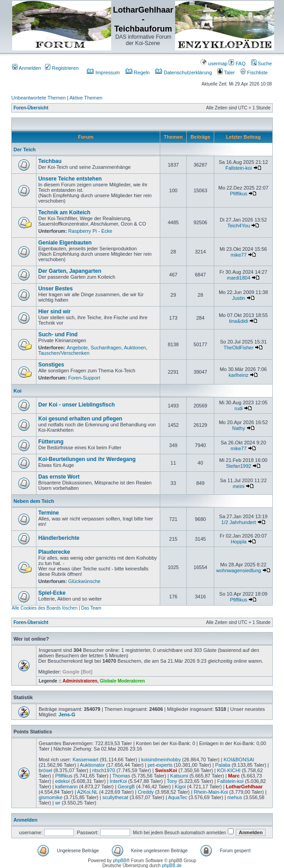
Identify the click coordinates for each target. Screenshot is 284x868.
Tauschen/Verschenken (64, 353)
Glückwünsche (85, 581)
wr (58, 803)
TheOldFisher (239, 348)
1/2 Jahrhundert (239, 522)
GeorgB (126, 787)
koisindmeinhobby (161, 759)
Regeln (138, 72)
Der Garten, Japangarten (70, 271)
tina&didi (239, 321)
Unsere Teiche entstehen (70, 179)
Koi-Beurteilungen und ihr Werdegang (87, 459)
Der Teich (25, 149)
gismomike (51, 797)
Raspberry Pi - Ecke (90, 231)
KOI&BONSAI (239, 759)
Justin (239, 298)
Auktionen (135, 348)
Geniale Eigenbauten (65, 243)
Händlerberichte (59, 538)
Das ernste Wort (59, 477)
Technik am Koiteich (64, 212)
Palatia (223, 765)
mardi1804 (239, 278)
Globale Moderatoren (122, 681)
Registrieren (62, 68)
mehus (235, 797)
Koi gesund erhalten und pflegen (80, 419)
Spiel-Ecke (52, 593)
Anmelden (27, 68)
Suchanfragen (106, 348)
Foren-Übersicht (31, 108)
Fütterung (51, 442)
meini (239, 486)
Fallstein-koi (239, 168)
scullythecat (115, 797)
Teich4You (239, 226)
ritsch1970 (104, 770)
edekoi (62, 781)
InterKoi (118, 781)
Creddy (146, 792)
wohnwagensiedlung (239, 570)
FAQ (237, 63)
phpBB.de (172, 866)
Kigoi (180, 787)
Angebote (77, 348)
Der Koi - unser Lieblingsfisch (77, 405)
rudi (239, 408)
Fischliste (254, 72)
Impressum (103, 72)
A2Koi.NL (87, 792)
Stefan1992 (239, 466)
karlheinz (239, 375)
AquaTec (178, 797)
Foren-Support (84, 378)
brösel (45, 770)
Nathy (239, 428)
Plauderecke (54, 552)
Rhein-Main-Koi (211, 792)
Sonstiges (51, 365)
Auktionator (92, 765)
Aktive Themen (86, 98)
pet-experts (160, 765)
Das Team (91, 608)
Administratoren (80, 681)
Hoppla (239, 542)
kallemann (66, 787)
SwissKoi (166, 770)
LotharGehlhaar (244, 787)
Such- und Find (58, 335)
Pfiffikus (239, 194)
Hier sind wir (54, 312)
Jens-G (67, 714)
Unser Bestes (56, 289)
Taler (226, 72)
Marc (234, 776)
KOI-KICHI (229, 770)
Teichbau (50, 161)
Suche (261, 63)
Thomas (121, 776)
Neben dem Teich (34, 501)
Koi (18, 391)
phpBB (120, 861)
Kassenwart (85, 759)
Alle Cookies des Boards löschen (45, 608)
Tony (172, 781)
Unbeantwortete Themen (38, 98)
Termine (49, 513)
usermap (214, 63)
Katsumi (179, 776)
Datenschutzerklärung (184, 72)
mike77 (238, 255)
